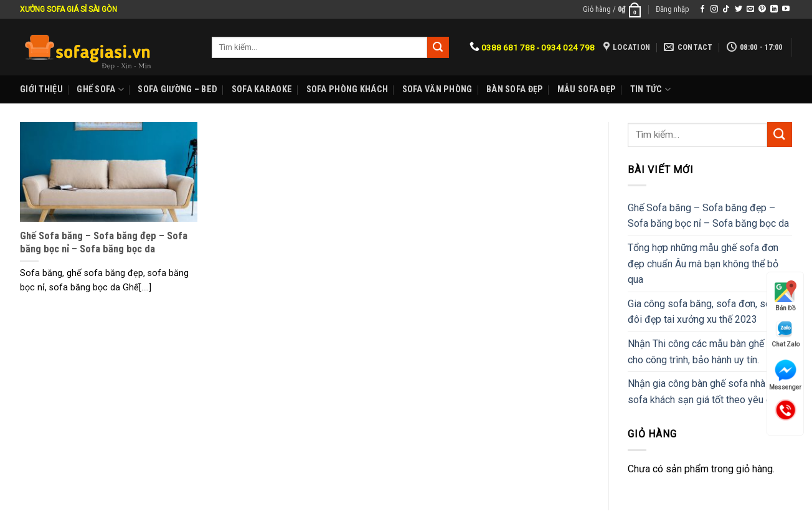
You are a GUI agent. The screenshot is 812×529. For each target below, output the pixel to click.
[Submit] (780, 134)
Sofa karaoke (262, 89)
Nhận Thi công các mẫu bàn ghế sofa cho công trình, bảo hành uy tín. (707, 352)
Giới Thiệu (41, 89)
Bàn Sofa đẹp (515, 89)
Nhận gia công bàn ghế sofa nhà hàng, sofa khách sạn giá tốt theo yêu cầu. (709, 392)
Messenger (785, 375)
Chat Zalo (786, 334)
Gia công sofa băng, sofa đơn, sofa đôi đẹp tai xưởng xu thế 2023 (704, 312)
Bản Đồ (786, 296)
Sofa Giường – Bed (177, 89)
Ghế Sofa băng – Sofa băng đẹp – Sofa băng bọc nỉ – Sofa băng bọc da (708, 216)
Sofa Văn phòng (437, 89)
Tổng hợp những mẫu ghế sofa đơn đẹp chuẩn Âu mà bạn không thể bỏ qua (703, 264)
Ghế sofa (100, 89)
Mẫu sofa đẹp (587, 89)
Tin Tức (651, 89)
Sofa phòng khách (347, 89)
